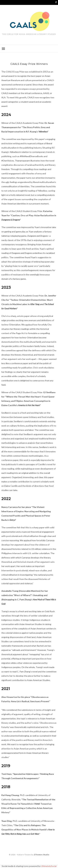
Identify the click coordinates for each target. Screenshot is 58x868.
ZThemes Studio (42, 855)
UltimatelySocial (49, 866)
